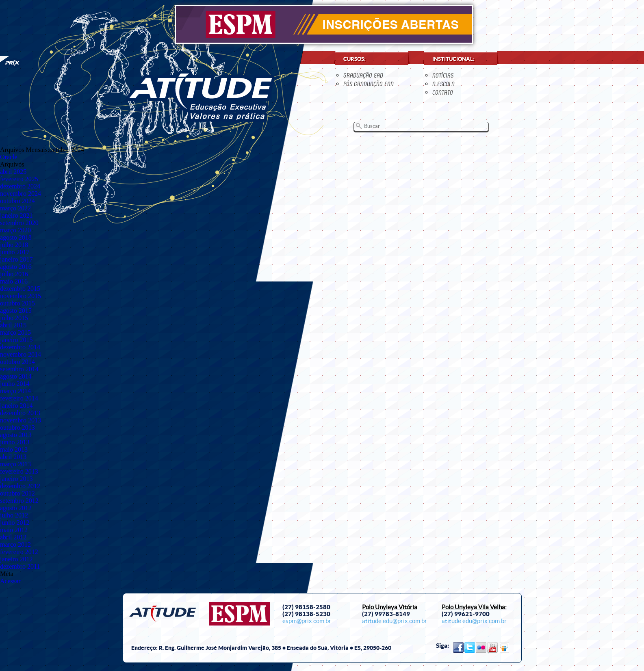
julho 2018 (14, 245)
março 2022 (15, 208)
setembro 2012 (19, 501)
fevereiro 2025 (19, 179)
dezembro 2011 (20, 566)
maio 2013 (14, 449)
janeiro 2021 (16, 215)
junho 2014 (15, 384)
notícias (443, 75)
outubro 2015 (17, 303)
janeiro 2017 (16, 259)
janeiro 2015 (16, 340)
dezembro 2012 (20, 486)
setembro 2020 (19, 223)
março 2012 (15, 544)
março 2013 (15, 464)
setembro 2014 (19, 369)
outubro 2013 (17, 427)
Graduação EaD (363, 75)
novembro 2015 (21, 296)
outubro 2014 (17, 362)
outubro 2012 (17, 493)
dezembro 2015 (20, 289)
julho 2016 (14, 274)
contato (443, 92)
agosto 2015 (16, 311)
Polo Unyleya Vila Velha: (474, 607)
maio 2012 (14, 530)
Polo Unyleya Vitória (390, 607)
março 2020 (15, 230)
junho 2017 (15, 252)
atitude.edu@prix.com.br (395, 621)
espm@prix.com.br (307, 621)
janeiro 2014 (16, 406)
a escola (443, 84)
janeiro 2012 (16, 559)
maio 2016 (14, 281)
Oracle (9, 157)
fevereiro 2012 (19, 552)
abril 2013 (13, 457)
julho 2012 (14, 515)
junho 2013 (15, 442)
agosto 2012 (16, 508)
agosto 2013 (16, 435)
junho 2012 (15, 523)
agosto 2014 (16, 376)
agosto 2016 (16, 267)
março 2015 (15, 332)
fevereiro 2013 (19, 471)
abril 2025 (13, 172)
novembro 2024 (21, 194)
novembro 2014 (21, 354)
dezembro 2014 (20, 347)
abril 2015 (13, 325)
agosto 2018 (16, 237)
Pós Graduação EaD (369, 84)
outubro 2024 (17, 201)
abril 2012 (13, 537)
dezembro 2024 (20, 186)
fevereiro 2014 (19, 398)
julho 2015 (14, 318)
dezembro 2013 (20, 413)
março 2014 (15, 391)
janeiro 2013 (16, 479)
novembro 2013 (21, 420)
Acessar (10, 581)
